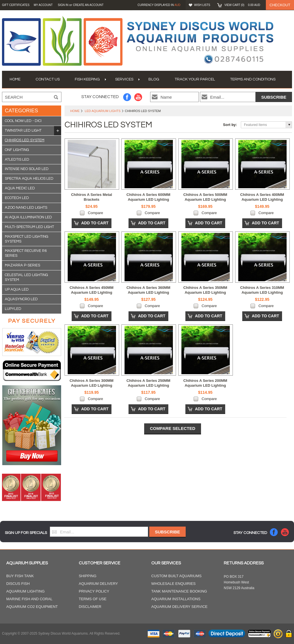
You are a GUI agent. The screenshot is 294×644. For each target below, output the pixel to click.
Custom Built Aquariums (176, 576)
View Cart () (242, 5)
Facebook (127, 97)
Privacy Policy (94, 591)
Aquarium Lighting (25, 591)
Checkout (280, 5)
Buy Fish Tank (20, 576)
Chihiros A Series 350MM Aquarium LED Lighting (205, 290)
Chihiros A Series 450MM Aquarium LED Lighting (92, 290)
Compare (95, 213)
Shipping (88, 576)
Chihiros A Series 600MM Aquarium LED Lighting (148, 197)
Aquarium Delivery (98, 584)
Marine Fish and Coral (29, 599)
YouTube (138, 97)
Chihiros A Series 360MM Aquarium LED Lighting (148, 290)
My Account (43, 5)
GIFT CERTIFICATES (16, 5)
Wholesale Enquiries (173, 584)
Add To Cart (95, 223)
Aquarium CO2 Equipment (32, 607)
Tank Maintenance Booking (179, 591)
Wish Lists (202, 5)
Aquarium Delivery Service (179, 607)
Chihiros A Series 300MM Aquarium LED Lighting (92, 383)
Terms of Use (93, 599)
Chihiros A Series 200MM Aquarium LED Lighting (205, 383)
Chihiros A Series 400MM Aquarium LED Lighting (262, 197)
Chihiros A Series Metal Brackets (92, 197)
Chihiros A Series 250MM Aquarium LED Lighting (148, 383)
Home (75, 111)
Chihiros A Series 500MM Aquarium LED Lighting (205, 197)
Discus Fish (18, 584)
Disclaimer (90, 607)
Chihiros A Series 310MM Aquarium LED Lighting (262, 290)
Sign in (63, 5)
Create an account (88, 5)
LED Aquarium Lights (103, 111)
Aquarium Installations (176, 599)
